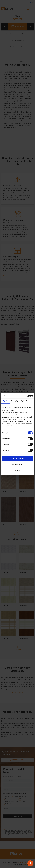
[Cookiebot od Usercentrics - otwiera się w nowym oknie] (25, 396)
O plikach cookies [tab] (27, 401)
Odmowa (17, 471)
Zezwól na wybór (17, 465)
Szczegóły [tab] (15, 401)
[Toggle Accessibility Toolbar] (30, 863)
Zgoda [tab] (5, 401)
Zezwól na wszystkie (18, 458)
